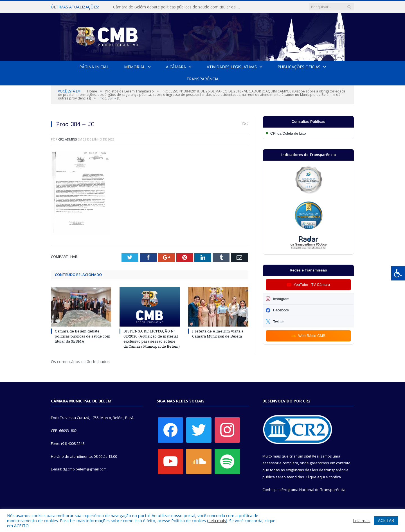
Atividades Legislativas (232, 67)
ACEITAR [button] (386, 520)
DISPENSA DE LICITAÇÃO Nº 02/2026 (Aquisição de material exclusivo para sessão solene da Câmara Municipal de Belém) (152, 339)
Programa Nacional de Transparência (313, 490)
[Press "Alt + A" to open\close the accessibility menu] (398, 273)
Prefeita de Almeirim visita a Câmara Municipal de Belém (218, 333)
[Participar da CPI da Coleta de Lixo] (308, 133)
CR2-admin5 (67, 139)
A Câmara (176, 67)
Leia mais (217, 520)
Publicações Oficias (299, 67)
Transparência (202, 79)
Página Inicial (94, 67)
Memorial (135, 67)
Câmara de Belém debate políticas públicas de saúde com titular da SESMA (178, 7)
